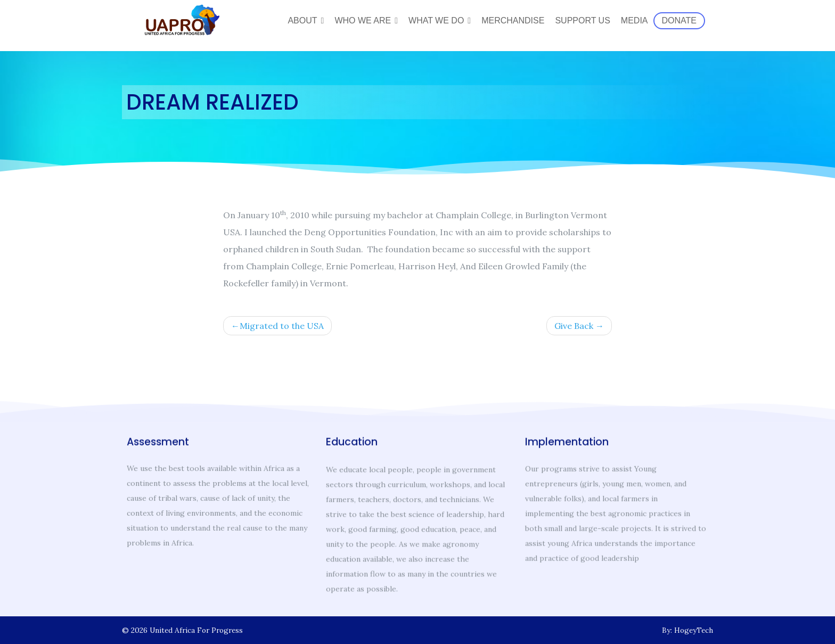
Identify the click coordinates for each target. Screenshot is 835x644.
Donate (679, 20)
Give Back (574, 328)
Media (635, 20)
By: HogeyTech (687, 630)
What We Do (436, 20)
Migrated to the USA (282, 328)
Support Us (582, 20)
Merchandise (513, 20)
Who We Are (363, 20)
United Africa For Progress (196, 630)
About (302, 20)
